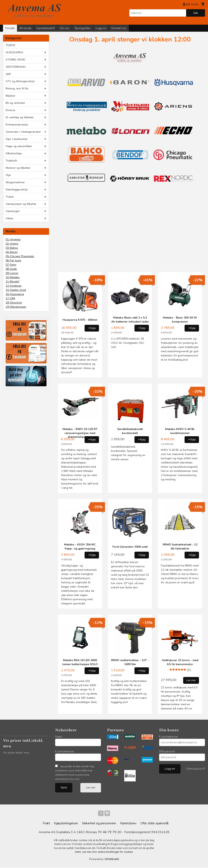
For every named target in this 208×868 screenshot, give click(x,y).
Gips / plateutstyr (17, 139)
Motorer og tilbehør (18, 168)
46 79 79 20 (112, 833)
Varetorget (13, 211)
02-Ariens (12, 244)
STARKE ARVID (15, 60)
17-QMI (10, 298)
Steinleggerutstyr (17, 190)
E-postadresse (168, 737)
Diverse (10, 110)
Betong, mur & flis (17, 89)
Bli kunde (26, 28)
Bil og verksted (15, 103)
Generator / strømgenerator (23, 132)
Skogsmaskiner (15, 182)
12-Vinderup (14, 286)
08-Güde (11, 269)
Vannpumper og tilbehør (21, 204)
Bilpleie (10, 96)
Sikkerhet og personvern (99, 824)
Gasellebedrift (46, 28)
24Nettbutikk (112, 860)
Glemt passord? (196, 769)
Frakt (46, 824)
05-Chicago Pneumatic (20, 256)
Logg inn (101, 28)
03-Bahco (12, 248)
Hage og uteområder (19, 146)
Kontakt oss (119, 28)
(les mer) (74, 779)
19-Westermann (16, 307)
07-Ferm (11, 265)
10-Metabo (13, 277)
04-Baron (12, 252)
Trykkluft (11, 161)
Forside (10, 28)
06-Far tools (13, 261)
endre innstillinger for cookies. (116, 853)
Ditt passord (167, 751)
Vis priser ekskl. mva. (16, 753)
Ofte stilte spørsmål (154, 824)
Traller (10, 197)
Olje (8, 175)
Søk (196, 13)
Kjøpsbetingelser (66, 824)
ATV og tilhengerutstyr (20, 81)
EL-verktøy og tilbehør (20, 117)
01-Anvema (13, 239)
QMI (8, 74)
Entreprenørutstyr (17, 125)
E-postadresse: (65, 751)
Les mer (91, 788)
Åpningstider (82, 28)
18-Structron (14, 303)
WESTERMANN (16, 67)
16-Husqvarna (15, 294)
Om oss (65, 28)
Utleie (9, 218)
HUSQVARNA (14, 52)
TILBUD (10, 45)
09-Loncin (12, 273)
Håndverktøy (14, 153)
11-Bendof (12, 282)
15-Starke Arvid (16, 290)
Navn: (59, 737)
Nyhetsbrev (128, 824)
